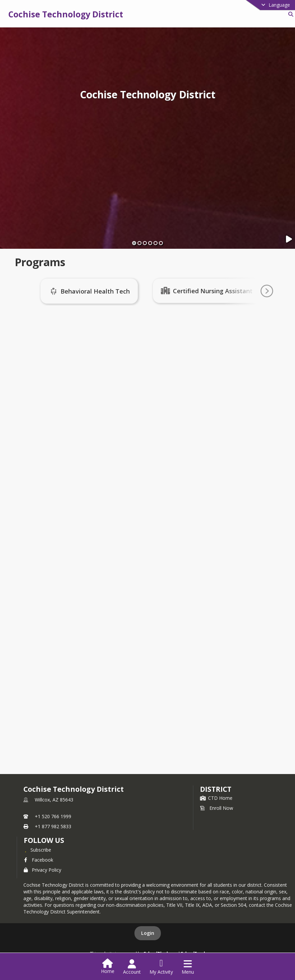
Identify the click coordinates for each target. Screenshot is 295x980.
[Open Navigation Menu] (188, 967)
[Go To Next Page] (267, 291)
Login (148, 933)
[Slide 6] (161, 243)
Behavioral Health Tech (97, 291)
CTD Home (216, 798)
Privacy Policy (42, 870)
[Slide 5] (156, 243)
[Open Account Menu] (132, 967)
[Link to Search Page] (289, 14)
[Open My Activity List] (161, 967)
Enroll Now (217, 808)
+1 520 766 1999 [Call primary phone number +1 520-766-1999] (53, 816)
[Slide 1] (134, 243)
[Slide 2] (139, 243)
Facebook (38, 860)
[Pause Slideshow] (289, 239)
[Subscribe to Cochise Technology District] (37, 850)
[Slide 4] (150, 243)
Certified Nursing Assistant (215, 291)
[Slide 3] (145, 243)
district (216, 789)
